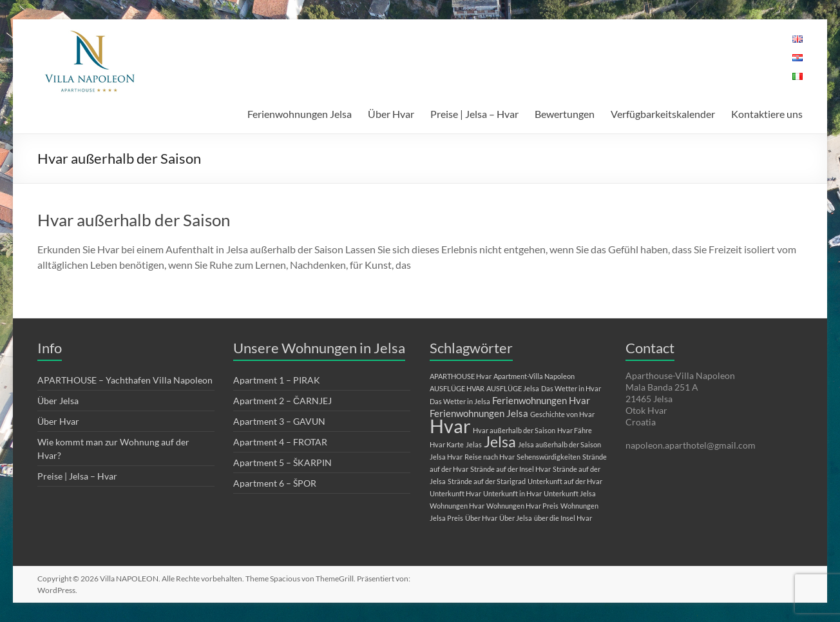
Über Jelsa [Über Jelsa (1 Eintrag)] (516, 518)
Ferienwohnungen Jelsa (300, 114)
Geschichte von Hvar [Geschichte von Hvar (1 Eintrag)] (562, 414)
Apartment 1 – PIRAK (277, 380)
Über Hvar (391, 114)
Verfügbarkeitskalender (663, 114)
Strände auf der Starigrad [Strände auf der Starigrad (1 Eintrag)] (487, 481)
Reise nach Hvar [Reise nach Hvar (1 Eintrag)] (490, 457)
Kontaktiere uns (767, 114)
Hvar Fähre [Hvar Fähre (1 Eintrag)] (575, 430)
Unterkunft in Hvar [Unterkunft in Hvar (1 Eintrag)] (512, 493)
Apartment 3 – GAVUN (279, 421)
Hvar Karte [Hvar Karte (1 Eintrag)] (447, 444)
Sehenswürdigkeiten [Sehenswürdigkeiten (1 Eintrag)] (549, 457)
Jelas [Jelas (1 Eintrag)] (474, 444)
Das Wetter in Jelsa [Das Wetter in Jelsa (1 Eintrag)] (460, 401)
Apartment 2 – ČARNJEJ (282, 401)
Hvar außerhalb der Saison (134, 220)
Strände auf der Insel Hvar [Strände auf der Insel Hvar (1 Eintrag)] (511, 469)
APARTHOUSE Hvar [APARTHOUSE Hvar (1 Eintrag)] (461, 376)
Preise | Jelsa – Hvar (474, 114)
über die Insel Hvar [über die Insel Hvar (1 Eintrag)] (563, 518)
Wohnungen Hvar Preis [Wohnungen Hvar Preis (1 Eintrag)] (522, 506)
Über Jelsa (58, 401)
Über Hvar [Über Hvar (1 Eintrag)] (481, 518)
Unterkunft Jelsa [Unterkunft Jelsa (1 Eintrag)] (570, 493)
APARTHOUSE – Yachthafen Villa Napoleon (125, 380)
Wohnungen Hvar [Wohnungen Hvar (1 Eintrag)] (457, 506)
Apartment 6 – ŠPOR (275, 483)
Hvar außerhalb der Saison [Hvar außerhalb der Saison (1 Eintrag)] (514, 430)
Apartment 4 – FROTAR (280, 442)
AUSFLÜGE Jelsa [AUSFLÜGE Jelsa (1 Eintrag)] (513, 388)
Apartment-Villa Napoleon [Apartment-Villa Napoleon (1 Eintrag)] (534, 376)
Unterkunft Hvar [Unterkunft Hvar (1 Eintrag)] (455, 493)
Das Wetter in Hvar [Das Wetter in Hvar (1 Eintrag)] (571, 388)
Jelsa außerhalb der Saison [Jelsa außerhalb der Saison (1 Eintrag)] (559, 444)
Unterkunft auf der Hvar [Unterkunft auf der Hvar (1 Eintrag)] (565, 481)
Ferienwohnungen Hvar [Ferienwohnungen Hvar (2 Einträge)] (541, 400)
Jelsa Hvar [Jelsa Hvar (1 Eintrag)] (446, 457)
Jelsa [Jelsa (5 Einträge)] (500, 442)
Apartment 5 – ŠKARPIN (282, 462)
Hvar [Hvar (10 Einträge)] (450, 426)
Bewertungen (565, 114)
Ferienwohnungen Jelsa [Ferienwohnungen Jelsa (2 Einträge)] (479, 413)
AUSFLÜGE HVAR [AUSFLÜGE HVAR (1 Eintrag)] (457, 388)
